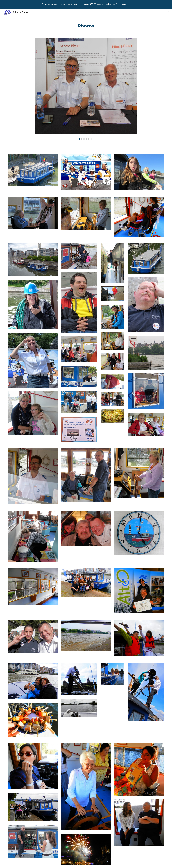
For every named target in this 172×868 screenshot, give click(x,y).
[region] (86, 4)
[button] (169, 12)
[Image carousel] (86, 89)
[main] (86, 25)
